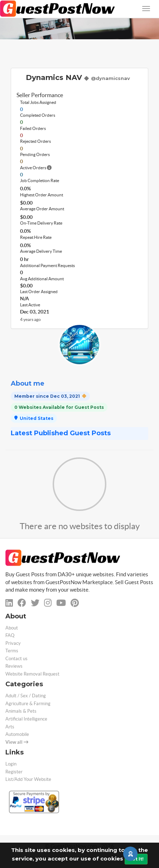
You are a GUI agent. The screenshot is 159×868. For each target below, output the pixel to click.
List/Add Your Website (28, 779)
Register (14, 772)
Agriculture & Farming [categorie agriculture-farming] (28, 704)
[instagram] (48, 603)
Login (11, 764)
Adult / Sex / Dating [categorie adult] (26, 696)
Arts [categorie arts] (10, 727)
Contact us (16, 659)
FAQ (10, 635)
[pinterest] (75, 603)
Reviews (14, 666)
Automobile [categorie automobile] (17, 734)
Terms (12, 651)
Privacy (13, 643)
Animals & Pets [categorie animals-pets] (21, 711)
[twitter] (35, 603)
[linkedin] (9, 603)
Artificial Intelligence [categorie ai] (26, 719)
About (12, 628)
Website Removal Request (32, 674)
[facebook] (22, 603)
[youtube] (61, 603)
